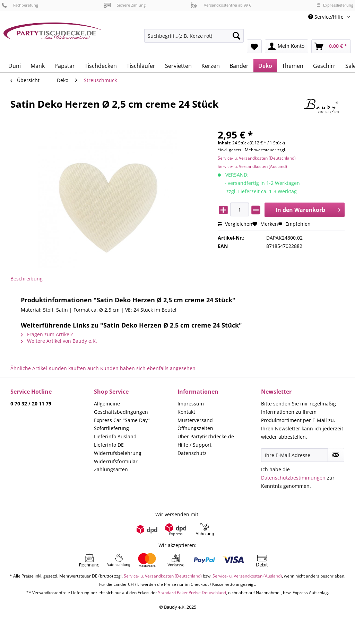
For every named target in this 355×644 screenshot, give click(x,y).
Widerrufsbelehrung (118, 453)
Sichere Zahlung (125, 5)
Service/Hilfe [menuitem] (327, 17)
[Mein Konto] (287, 46)
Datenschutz (192, 453)
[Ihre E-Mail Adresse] (295, 455)
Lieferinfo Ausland (115, 436)
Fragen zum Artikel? (47, 334)
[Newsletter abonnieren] (336, 455)
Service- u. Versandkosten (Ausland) (252, 166)
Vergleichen (235, 224)
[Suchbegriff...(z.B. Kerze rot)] (194, 36)
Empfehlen (294, 224)
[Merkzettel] (254, 46)
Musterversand (195, 420)
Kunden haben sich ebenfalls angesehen (148, 368)
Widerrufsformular (116, 461)
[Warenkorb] (331, 46)
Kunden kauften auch (74, 368)
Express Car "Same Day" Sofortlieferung (122, 424)
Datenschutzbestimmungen (293, 478)
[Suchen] (236, 36)
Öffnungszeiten (195, 428)
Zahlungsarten (111, 469)
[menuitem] (194, 39)
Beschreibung (27, 279)
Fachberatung (20, 5)
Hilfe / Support (194, 445)
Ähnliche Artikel (29, 368)
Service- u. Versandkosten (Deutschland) (257, 158)
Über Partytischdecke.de (206, 436)
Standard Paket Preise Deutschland (192, 593)
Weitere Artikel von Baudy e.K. (59, 341)
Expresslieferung (335, 5)
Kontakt (186, 412)
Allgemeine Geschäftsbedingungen (121, 408)
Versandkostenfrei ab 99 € (221, 5)
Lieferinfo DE (109, 445)
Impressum (191, 404)
